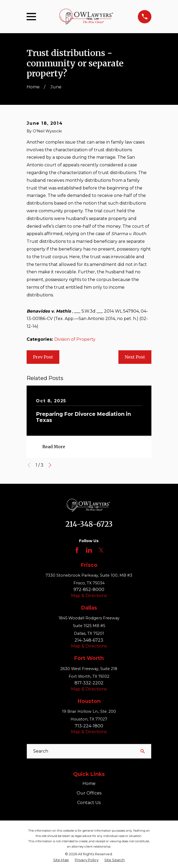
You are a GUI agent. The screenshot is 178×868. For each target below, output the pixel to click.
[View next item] (50, 465)
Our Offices (89, 793)
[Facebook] (77, 550)
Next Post (135, 357)
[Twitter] (101, 550)
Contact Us (89, 803)
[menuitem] (61, 860)
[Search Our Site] (143, 751)
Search (41, 751)
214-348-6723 (89, 524)
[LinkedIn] (89, 550)
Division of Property (75, 339)
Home (89, 783)
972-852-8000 (89, 590)
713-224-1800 (89, 726)
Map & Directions (89, 596)
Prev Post (43, 357)
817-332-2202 (89, 683)
